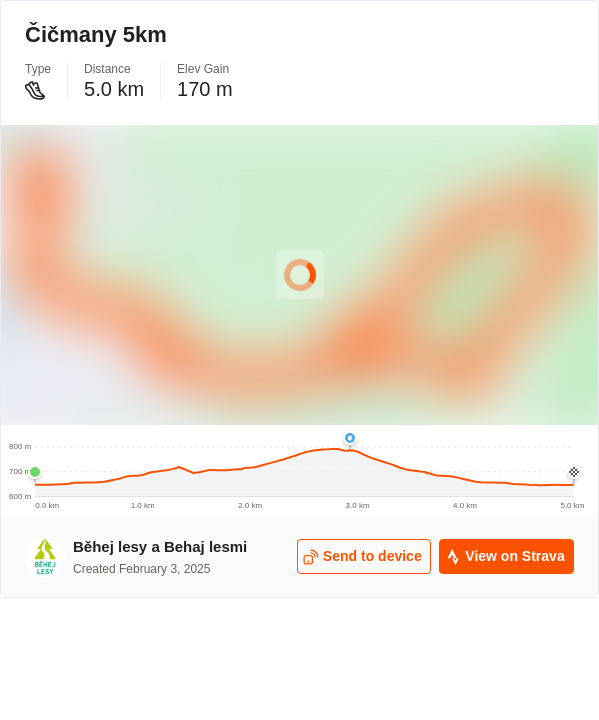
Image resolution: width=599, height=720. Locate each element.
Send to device (362, 556)
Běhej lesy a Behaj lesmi (160, 546)
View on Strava (504, 556)
